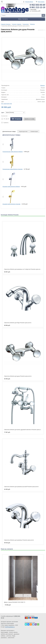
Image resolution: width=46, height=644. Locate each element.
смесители (11, 637)
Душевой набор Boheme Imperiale (11, 204)
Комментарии (34, 131)
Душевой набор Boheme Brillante (11, 186)
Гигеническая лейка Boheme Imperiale (13, 169)
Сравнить (6, 122)
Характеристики (23, 131)
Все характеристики (7, 103)
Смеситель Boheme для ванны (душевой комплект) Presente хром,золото (24, 429)
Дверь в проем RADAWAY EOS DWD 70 (15, 602)
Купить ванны (13, 632)
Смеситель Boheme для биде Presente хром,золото (18, 322)
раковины (4, 637)
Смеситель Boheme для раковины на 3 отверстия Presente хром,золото (23, 269)
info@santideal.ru (10, 627)
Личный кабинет (29, 2)
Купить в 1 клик (29, 119)
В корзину (16, 119)
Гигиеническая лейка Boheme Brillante (13, 151)
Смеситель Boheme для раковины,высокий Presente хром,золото (21, 486)
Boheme (43, 85)
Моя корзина (41, 2)
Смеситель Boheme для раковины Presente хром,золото (19, 540)
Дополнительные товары (9, 131)
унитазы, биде (11, 636)
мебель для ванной (7, 634)
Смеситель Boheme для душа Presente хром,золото (18, 376)
